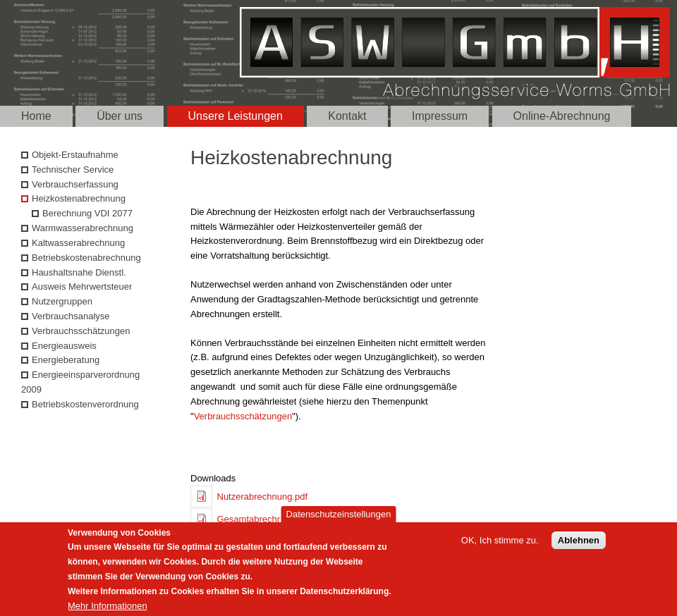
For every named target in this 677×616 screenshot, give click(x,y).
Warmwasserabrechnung (83, 228)
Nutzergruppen (62, 301)
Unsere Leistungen (236, 116)
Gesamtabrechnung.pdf (265, 519)
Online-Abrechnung (562, 116)
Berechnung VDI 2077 (87, 213)
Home (36, 116)
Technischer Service (73, 170)
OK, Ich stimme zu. (500, 546)
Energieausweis (64, 346)
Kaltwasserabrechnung (78, 243)
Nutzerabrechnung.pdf (263, 497)
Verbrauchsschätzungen (243, 416)
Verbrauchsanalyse (71, 316)
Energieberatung (66, 360)
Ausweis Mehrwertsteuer (82, 287)
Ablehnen (579, 546)
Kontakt (347, 116)
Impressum (440, 116)
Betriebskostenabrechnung (86, 258)
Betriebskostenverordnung (85, 404)
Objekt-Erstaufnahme (75, 155)
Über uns (120, 116)
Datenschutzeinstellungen (339, 520)
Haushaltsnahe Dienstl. (79, 272)
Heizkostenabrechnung (79, 198)
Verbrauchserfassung (75, 184)
